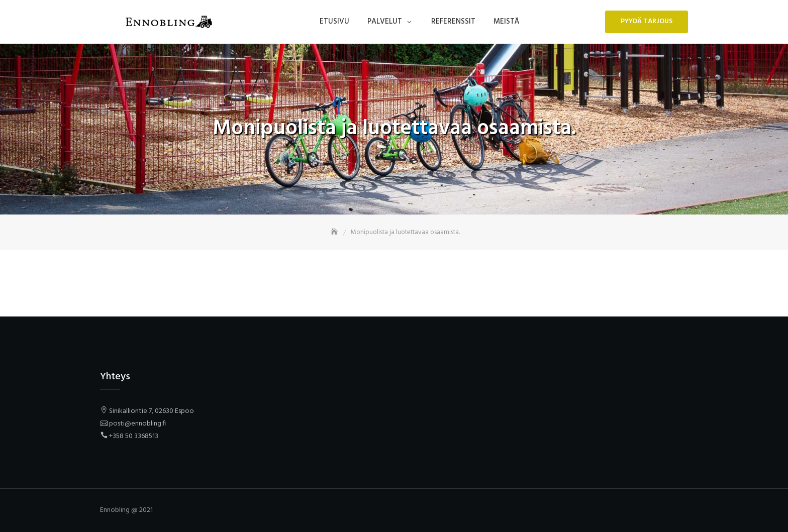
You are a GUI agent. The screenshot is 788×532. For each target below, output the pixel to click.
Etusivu (334, 22)
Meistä (506, 22)
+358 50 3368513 (134, 436)
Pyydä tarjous (647, 21)
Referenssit (453, 22)
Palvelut (385, 22)
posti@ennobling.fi (137, 424)
